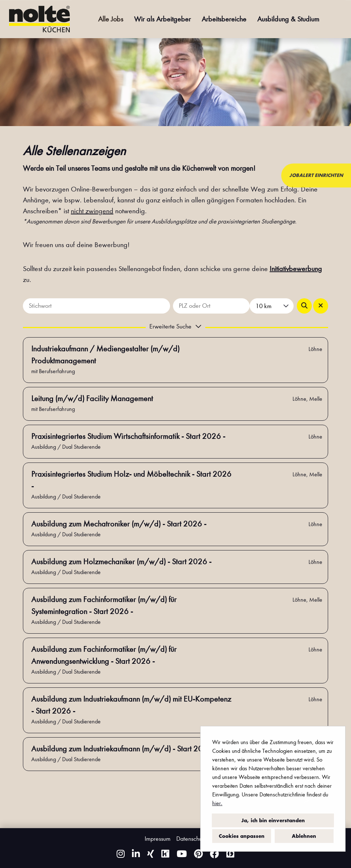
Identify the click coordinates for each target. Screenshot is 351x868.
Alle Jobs (111, 19)
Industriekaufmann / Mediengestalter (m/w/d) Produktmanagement (105, 355)
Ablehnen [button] (304, 836)
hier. (217, 803)
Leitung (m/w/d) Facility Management (92, 399)
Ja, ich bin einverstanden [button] (273, 820)
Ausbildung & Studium (288, 19)
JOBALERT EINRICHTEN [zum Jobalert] (316, 175)
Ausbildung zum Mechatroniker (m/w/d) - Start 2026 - (119, 524)
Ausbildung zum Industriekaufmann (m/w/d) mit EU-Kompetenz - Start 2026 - (131, 705)
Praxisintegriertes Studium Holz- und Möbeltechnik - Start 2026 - (131, 480)
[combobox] (272, 306)
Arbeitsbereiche (224, 19)
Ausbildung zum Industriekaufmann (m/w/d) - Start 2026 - (124, 749)
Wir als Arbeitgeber (162, 19)
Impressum (158, 839)
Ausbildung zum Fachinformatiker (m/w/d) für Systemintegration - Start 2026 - (104, 605)
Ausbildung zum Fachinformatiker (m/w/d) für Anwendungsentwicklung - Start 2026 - (104, 655)
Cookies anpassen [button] (242, 836)
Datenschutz (191, 839)
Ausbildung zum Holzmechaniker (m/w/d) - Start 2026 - (121, 562)
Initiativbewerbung (296, 269)
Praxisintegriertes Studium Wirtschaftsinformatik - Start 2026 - (128, 436)
